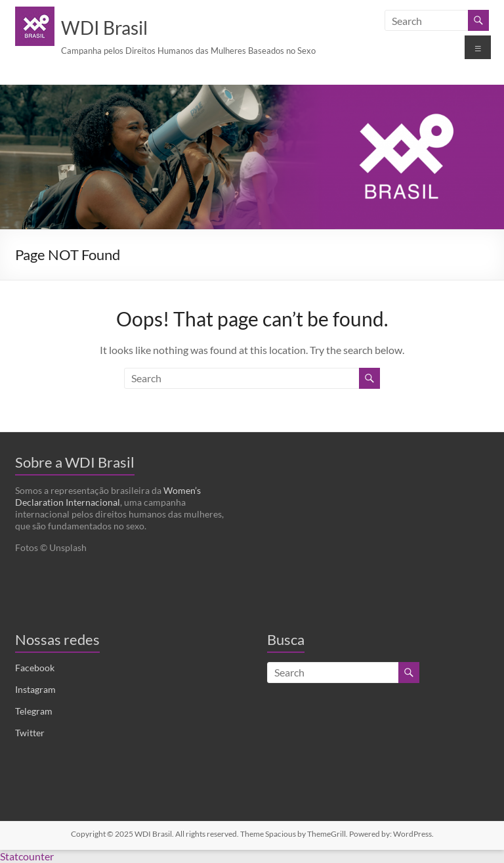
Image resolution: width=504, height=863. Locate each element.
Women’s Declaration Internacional (108, 496)
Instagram (35, 689)
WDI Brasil (104, 28)
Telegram (34, 711)
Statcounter (27, 856)
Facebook (35, 668)
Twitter (30, 733)
